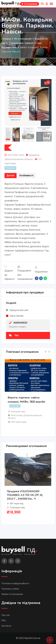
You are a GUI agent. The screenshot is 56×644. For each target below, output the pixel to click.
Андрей (11, 303)
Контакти (6, 626)
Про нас (6, 615)
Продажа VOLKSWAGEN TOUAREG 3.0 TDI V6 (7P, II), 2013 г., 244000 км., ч (25, 495)
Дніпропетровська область (19, 159)
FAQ (4, 620)
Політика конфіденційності (15, 583)
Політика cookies (10, 589)
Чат (14, 335)
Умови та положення (12, 594)
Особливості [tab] (26, 175)
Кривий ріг (34, 155)
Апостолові (17, 415)
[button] (46, 352)
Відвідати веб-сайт (19, 310)
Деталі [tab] (11, 175)
